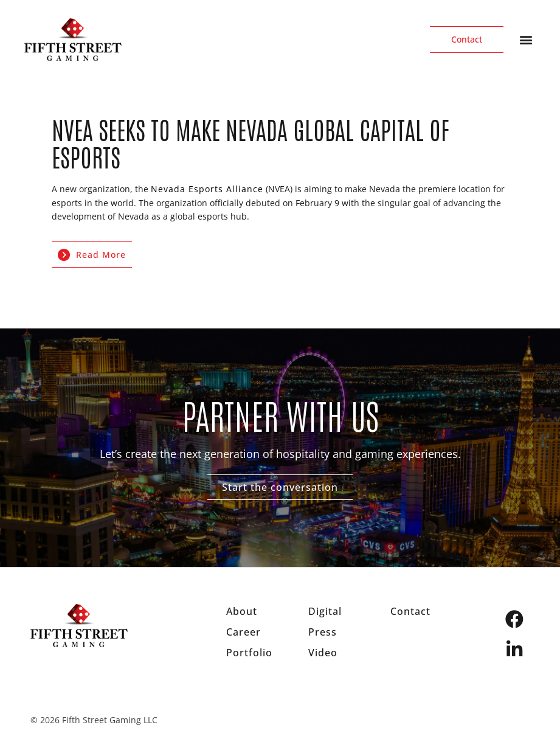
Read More (92, 255)
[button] (526, 40)
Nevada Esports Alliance (207, 189)
